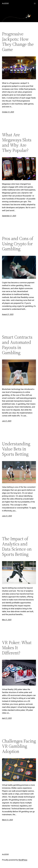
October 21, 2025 (8, 112)
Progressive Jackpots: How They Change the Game (18, 42)
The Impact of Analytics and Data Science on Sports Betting (17, 546)
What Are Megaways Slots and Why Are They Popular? (17, 143)
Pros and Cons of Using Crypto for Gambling (18, 244)
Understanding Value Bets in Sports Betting (16, 449)
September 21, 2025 (9, 216)
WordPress (23, 860)
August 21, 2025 (8, 314)
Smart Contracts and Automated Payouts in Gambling (17, 345)
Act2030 (5, 3)
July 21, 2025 (7, 421)
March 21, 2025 (7, 820)
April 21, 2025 (7, 718)
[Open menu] (35, 3)
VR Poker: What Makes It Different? (17, 648)
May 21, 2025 (7, 620)
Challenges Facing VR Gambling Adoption (19, 746)
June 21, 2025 (7, 516)
